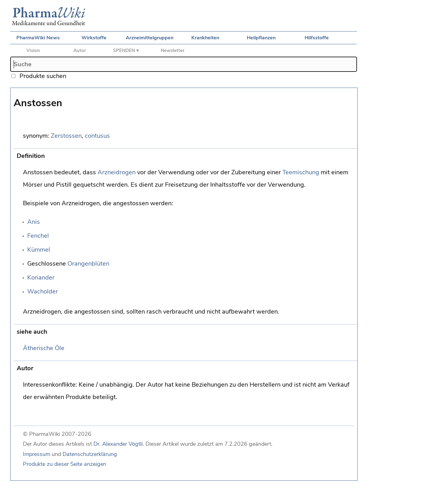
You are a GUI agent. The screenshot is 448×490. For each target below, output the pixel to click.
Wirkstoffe (94, 38)
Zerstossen (66, 136)
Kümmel (39, 250)
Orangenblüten (88, 264)
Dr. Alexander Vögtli (118, 444)
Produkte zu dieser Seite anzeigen (65, 464)
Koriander (41, 278)
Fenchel (38, 236)
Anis (34, 222)
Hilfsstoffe (317, 38)
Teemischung (301, 172)
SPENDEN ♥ (126, 50)
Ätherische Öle (44, 348)
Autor (80, 50)
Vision (33, 50)
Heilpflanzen (261, 38)
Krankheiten (205, 38)
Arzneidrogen (117, 172)
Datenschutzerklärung (90, 454)
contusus (97, 136)
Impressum (37, 454)
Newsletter (173, 50)
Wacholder (43, 291)
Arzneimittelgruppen (150, 38)
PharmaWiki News (38, 38)
